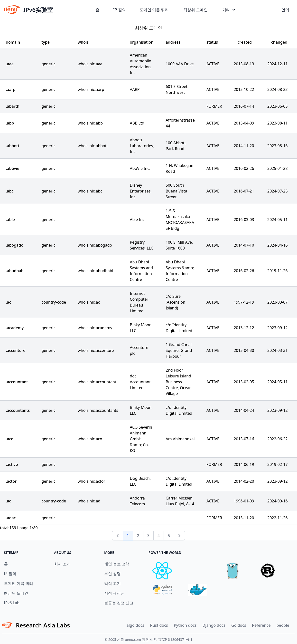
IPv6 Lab (12, 603)
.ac (8, 302)
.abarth (13, 106)
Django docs (214, 625)
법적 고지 (112, 583)
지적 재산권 (114, 593)
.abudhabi (15, 271)
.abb (10, 123)
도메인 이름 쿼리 (154, 10)
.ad (9, 501)
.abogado (15, 245)
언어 (285, 10)
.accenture (16, 350)
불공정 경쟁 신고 (119, 603)
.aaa (10, 64)
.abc (10, 191)
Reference (261, 625)
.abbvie (13, 168)
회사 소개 (62, 564)
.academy (15, 328)
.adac (11, 518)
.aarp (11, 89)
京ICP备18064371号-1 (175, 639)
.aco (10, 439)
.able (10, 220)
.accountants (18, 410)
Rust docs (159, 625)
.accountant (17, 382)
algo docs (135, 625)
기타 (229, 10)
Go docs (239, 625)
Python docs (185, 625)
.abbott (13, 146)
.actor (11, 481)
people (283, 625)
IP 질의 (120, 10)
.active (12, 464)
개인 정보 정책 (117, 564)
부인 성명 (112, 574)
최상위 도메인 (195, 10)
